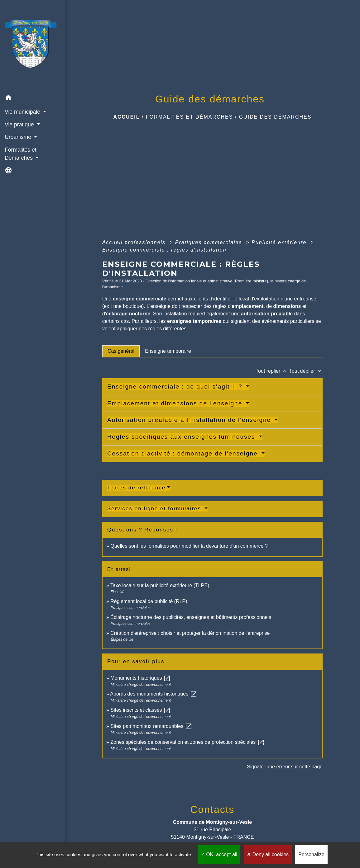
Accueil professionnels (135, 242)
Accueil (126, 117)
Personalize (311, 854)
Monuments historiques (141, 678)
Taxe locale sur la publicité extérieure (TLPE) (160, 585)
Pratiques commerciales (210, 242)
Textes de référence (136, 488)
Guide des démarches (275, 117)
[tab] (121, 351)
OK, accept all (219, 854)
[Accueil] (32, 46)
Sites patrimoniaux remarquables (151, 726)
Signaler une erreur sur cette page (285, 767)
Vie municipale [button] (23, 112)
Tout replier (272, 371)
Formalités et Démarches (190, 117)
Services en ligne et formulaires (155, 509)
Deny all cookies (268, 854)
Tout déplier (306, 371)
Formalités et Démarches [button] (21, 154)
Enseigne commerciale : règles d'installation (164, 250)
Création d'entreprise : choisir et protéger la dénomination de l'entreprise (190, 633)
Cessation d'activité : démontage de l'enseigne (184, 453)
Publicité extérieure (280, 242)
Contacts (212, 809)
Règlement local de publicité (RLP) (149, 601)
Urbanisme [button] (19, 137)
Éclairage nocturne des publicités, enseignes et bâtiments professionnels (191, 617)
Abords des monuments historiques (154, 694)
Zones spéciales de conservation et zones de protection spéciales (187, 742)
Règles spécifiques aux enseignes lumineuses (182, 437)
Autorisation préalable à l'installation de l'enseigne (190, 420)
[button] (32, 99)
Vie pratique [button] (20, 125)
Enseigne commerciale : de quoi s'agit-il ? (176, 387)
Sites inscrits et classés (141, 710)
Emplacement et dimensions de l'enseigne (176, 403)
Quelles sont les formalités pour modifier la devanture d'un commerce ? (189, 546)
